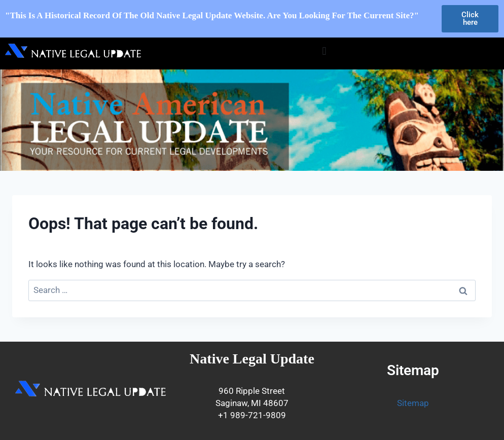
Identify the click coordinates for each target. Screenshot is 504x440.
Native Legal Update (252, 359)
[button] (324, 51)
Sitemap (413, 403)
